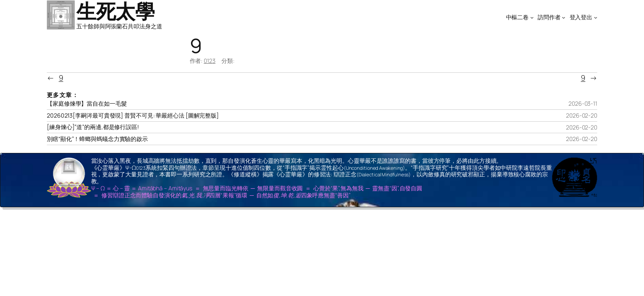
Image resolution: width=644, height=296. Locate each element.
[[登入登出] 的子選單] (596, 17)
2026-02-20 (582, 115)
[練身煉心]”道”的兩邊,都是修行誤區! (93, 127)
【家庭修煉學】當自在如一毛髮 (87, 104)
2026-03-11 (583, 103)
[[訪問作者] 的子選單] (563, 17)
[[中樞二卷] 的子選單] (532, 17)
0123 (210, 61)
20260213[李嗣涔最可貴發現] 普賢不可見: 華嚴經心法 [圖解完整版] (133, 116)
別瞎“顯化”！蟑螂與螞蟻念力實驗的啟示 (97, 139)
